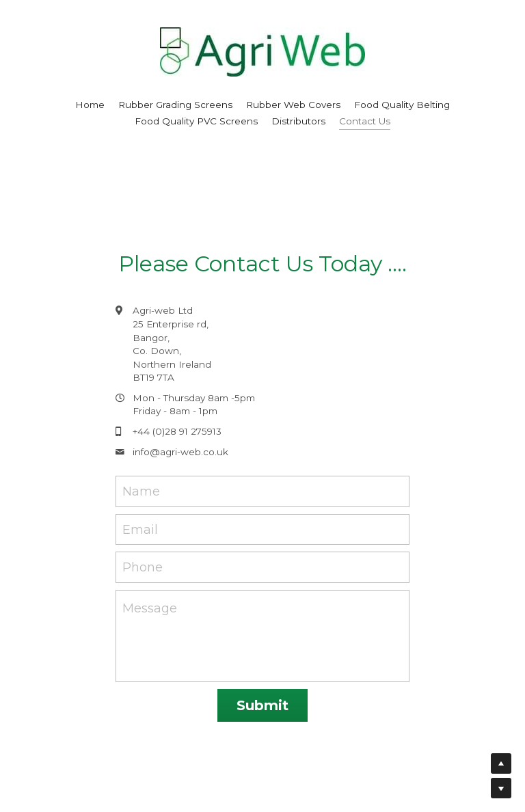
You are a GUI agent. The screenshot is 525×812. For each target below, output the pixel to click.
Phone (143, 567)
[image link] (262, 51)
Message (150, 608)
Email (140, 529)
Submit (262, 705)
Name (141, 491)
